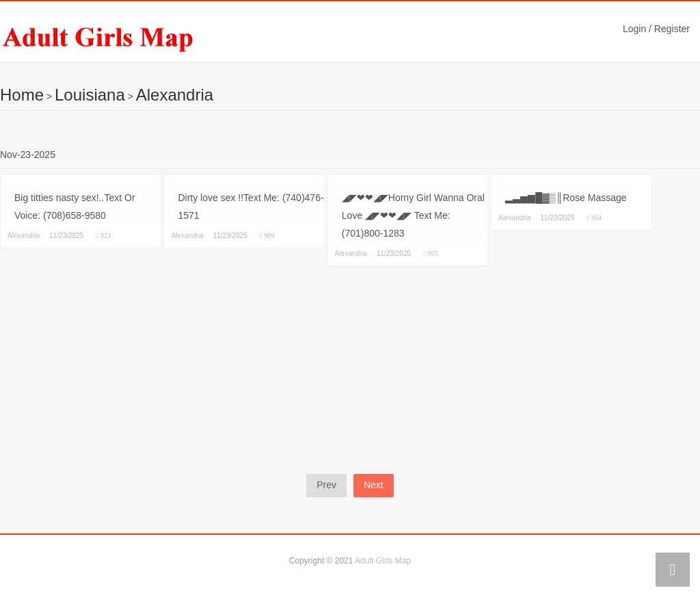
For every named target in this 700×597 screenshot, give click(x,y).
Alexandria (175, 95)
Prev (326, 485)
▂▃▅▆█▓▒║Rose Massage (566, 198)
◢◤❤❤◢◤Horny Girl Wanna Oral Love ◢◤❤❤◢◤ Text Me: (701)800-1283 (413, 215)
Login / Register (656, 29)
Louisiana (90, 95)
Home (22, 95)
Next (374, 485)
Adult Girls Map (383, 561)
